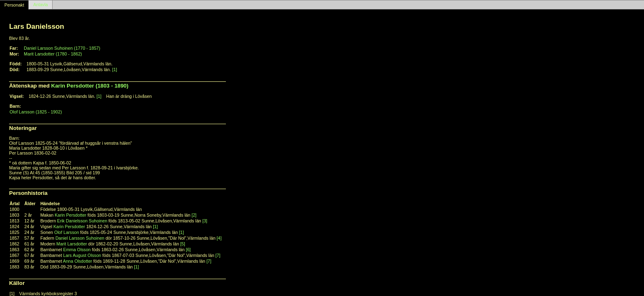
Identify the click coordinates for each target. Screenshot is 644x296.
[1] (115, 69)
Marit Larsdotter (72, 244)
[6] (188, 250)
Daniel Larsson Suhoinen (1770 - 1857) (62, 48)
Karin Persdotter (70, 215)
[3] (205, 221)
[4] (219, 238)
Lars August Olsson (82, 255)
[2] (194, 215)
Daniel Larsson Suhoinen (80, 238)
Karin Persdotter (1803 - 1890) (90, 86)
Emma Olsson (77, 250)
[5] (183, 244)
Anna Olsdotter (77, 261)
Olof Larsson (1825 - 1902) (36, 112)
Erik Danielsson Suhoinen (82, 221)
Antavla (41, 5)
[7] (218, 255)
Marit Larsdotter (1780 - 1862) (53, 54)
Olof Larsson (67, 232)
